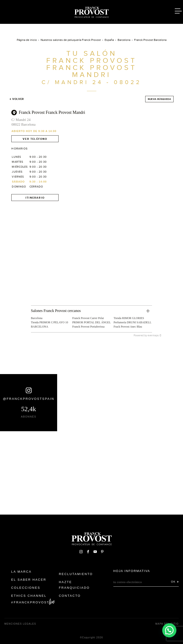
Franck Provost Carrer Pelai (88, 318)
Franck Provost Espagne (92, 11)
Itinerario (35, 198)
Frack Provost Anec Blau (128, 327)
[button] (169, 630)
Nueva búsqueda (159, 99)
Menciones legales (20, 624)
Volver (17, 99)
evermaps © (155, 335)
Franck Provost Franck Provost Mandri (52, 112)
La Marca (21, 572)
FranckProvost (32, 602)
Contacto (70, 596)
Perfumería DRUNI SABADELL (132, 322)
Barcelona (37, 318)
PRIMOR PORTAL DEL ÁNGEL (91, 322)
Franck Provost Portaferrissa (88, 327)
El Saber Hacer (29, 580)
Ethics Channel (29, 596)
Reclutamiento (76, 574)
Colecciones (26, 588)
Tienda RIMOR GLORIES (129, 318)
